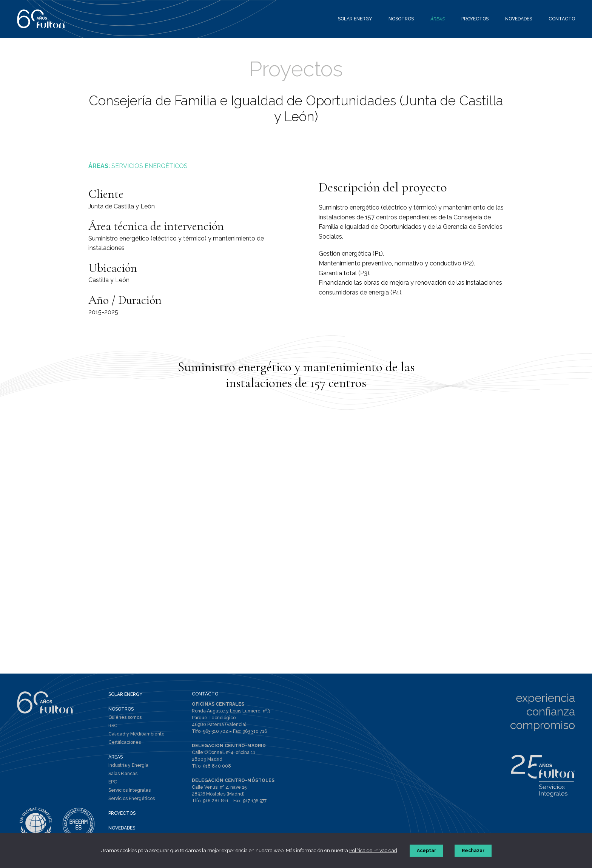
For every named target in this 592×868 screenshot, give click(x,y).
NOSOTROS (121, 709)
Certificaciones (125, 742)
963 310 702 (215, 731)
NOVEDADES (122, 828)
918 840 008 (217, 766)
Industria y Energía (128, 765)
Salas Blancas (123, 774)
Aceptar (426, 851)
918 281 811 (216, 801)
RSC (113, 726)
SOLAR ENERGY (125, 694)
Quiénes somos (125, 717)
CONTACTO (205, 694)
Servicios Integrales (129, 790)
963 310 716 (255, 731)
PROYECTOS (122, 813)
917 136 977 (255, 801)
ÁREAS (116, 757)
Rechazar (473, 851)
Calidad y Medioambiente (136, 734)
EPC (113, 782)
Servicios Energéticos (132, 799)
